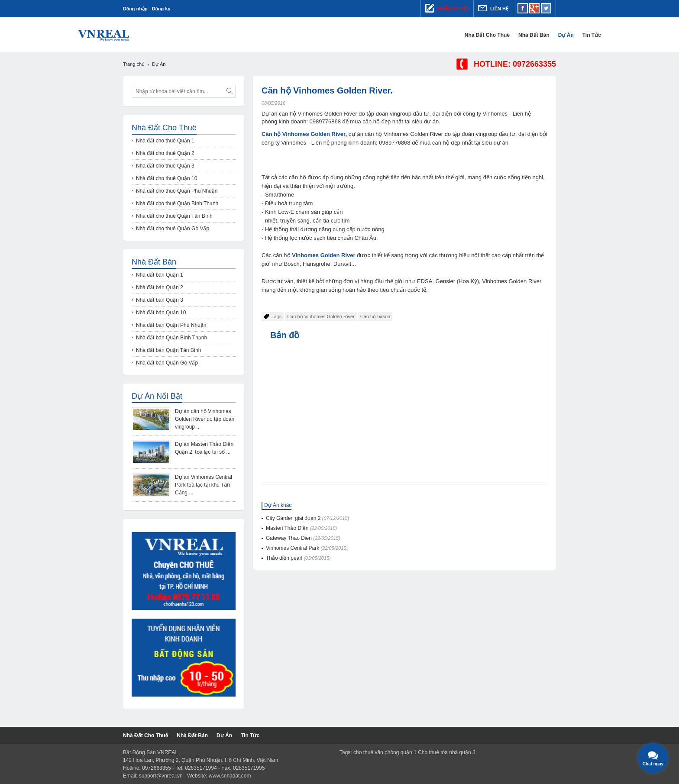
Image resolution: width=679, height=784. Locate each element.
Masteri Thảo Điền (301, 528)
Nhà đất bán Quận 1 (160, 275)
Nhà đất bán (489, 35)
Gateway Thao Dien (303, 538)
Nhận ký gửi (447, 8)
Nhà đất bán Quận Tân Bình (169, 350)
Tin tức (547, 35)
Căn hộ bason (375, 316)
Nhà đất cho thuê (442, 35)
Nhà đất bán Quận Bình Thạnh (171, 338)
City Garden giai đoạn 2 (307, 518)
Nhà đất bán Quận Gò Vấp (167, 363)
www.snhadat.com (230, 776)
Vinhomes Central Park (307, 548)
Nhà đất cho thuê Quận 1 (165, 141)
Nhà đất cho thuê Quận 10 (167, 178)
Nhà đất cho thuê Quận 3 (165, 166)
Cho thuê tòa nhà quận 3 (446, 752)
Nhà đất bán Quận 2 (160, 287)
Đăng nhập (135, 9)
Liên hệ (493, 8)
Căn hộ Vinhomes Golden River (303, 134)
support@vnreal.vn (161, 776)
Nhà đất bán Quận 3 (160, 300)
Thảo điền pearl (298, 558)
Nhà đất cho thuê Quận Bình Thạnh (177, 203)
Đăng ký (161, 9)
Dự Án (521, 35)
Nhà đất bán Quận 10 (161, 313)
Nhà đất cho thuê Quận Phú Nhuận (177, 191)
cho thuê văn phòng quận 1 (385, 752)
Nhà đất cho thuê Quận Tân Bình (174, 216)
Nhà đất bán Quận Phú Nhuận (171, 325)
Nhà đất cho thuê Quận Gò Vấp (173, 229)
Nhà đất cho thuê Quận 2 (165, 153)
